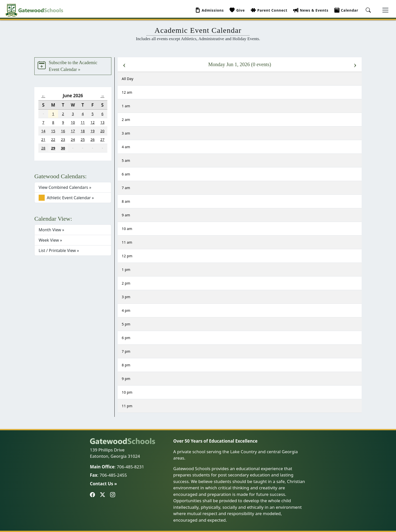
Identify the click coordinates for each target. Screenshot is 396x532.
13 (102, 122)
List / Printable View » (59, 250)
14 (43, 131)
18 (83, 131)
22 (53, 140)
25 (83, 140)
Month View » (51, 230)
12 (92, 122)
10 (73, 122)
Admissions (210, 10)
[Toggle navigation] (385, 10)
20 (102, 131)
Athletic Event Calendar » (66, 198)
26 (92, 140)
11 (83, 122)
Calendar (346, 10)
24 (73, 140)
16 (63, 131)
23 (63, 140)
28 (43, 148)
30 (63, 148)
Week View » (50, 240)
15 (53, 131)
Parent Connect (269, 10)
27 (102, 140)
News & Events (311, 10)
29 (53, 148)
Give (237, 10)
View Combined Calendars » (65, 187)
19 (92, 131)
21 (43, 140)
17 (73, 131)
